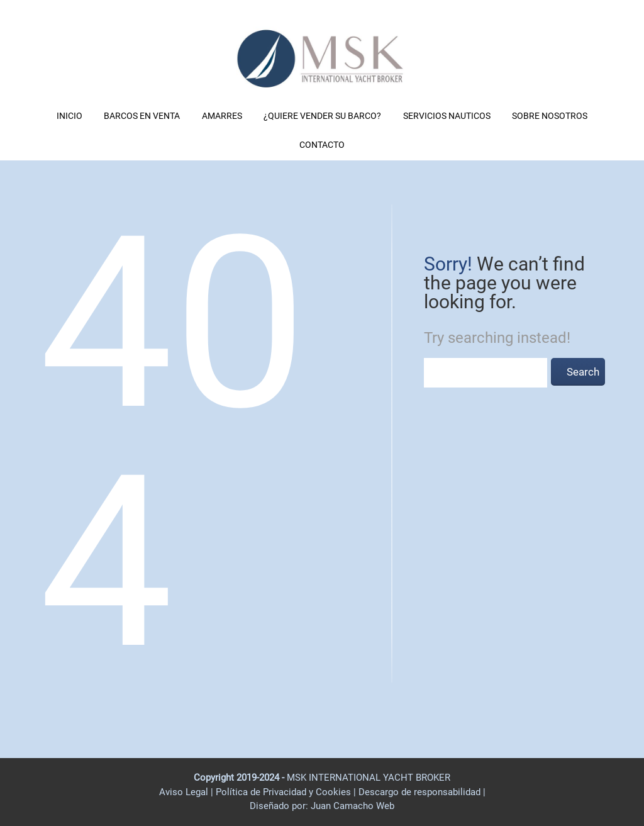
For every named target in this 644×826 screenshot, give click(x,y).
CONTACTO (322, 145)
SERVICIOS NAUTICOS (447, 116)
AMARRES (222, 116)
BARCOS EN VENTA (142, 116)
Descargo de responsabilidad (421, 792)
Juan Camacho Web (351, 806)
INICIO (69, 116)
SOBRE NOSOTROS (550, 116)
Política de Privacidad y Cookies (285, 792)
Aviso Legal (184, 792)
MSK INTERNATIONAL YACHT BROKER (369, 778)
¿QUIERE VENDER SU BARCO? (322, 116)
